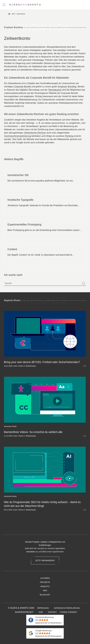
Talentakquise (55, 90)
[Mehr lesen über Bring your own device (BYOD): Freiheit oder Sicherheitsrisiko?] (71, 366)
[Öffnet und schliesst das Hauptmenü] (4, 5)
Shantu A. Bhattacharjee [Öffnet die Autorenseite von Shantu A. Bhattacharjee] (14, 366)
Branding (72, 87)
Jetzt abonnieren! (45, 560)
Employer (63, 87)
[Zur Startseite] (25, 5)
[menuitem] (30, 529)
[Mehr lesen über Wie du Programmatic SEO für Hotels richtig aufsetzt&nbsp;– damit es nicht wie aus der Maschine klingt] (71, 510)
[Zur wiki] (13, 14)
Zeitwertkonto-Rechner (35, 133)
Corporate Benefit (22, 87)
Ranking (69, 136)
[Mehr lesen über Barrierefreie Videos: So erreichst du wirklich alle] (71, 436)
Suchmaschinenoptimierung (17, 136)
